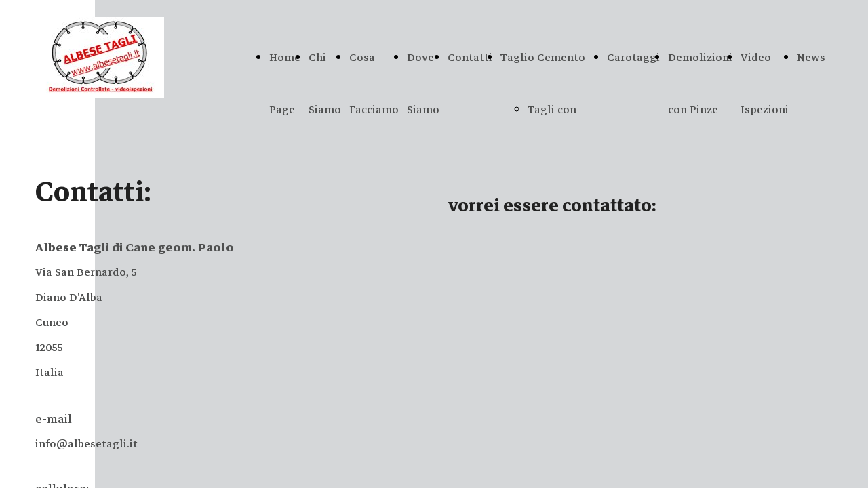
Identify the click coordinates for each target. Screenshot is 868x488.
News (811, 58)
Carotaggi (633, 58)
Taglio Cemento (543, 58)
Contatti (470, 58)
